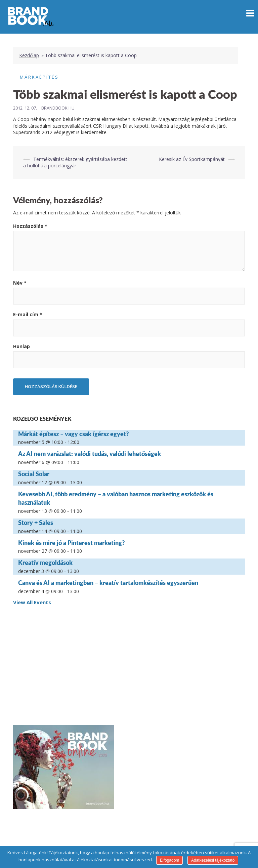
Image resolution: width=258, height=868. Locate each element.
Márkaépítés (39, 77)
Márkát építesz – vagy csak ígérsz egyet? (73, 434)
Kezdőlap (29, 55)
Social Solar (34, 474)
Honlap (21, 346)
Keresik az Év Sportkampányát (192, 159)
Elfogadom (169, 860)
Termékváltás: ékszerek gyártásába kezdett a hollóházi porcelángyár (75, 162)
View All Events (32, 602)
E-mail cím (28, 314)
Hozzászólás (30, 226)
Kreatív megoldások (45, 563)
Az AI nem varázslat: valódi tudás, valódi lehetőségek (90, 454)
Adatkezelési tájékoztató (213, 860)
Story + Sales (36, 523)
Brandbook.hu (58, 108)
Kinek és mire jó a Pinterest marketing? (71, 543)
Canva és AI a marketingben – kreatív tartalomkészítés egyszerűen (108, 583)
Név (20, 283)
